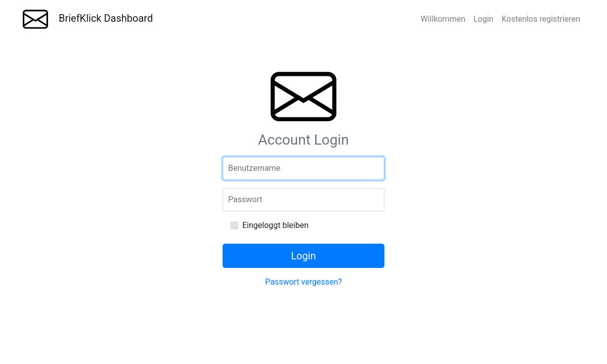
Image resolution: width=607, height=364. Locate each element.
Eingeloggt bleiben (275, 225)
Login (483, 19)
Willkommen (443, 19)
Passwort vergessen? (303, 282)
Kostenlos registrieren (541, 19)
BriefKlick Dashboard (88, 19)
